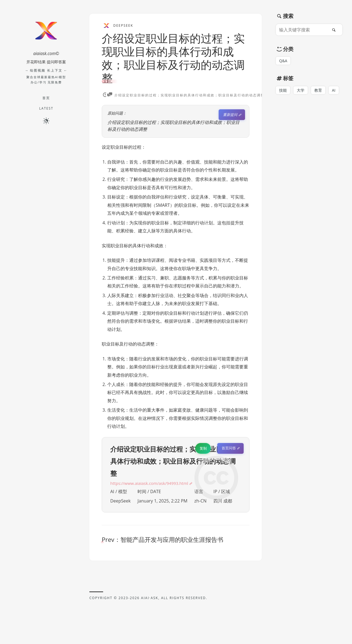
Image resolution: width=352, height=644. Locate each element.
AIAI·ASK (150, 599)
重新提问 (230, 115)
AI (334, 90)
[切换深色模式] (46, 121)
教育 (318, 90)
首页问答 (229, 450)
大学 (301, 90)
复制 (202, 449)
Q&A (283, 61)
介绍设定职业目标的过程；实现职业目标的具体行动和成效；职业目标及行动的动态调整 (173, 58)
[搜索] (335, 30)
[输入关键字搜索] (303, 30)
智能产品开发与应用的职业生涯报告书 (172, 541)
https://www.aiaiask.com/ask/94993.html (152, 485)
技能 (283, 90)
